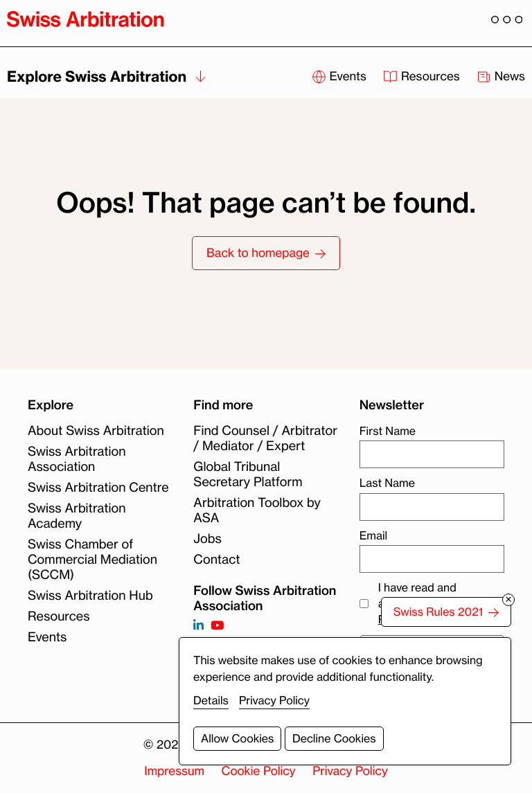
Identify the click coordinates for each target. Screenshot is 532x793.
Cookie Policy (259, 771)
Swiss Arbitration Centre (98, 488)
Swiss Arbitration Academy (77, 516)
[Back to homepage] (86, 19)
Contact (216, 560)
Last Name (387, 483)
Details (211, 700)
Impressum (174, 771)
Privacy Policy (350, 771)
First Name (388, 431)
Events (47, 637)
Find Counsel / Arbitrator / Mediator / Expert (265, 438)
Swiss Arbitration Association (77, 459)
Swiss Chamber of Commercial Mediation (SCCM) (92, 560)
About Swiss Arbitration (96, 431)
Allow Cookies (237, 738)
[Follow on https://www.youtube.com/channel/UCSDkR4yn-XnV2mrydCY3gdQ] (217, 626)
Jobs (207, 539)
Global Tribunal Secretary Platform (248, 474)
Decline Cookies (334, 738)
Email (373, 535)
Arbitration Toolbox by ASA (257, 510)
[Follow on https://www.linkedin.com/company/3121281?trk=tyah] (198, 626)
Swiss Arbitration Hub (90, 596)
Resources (59, 616)
